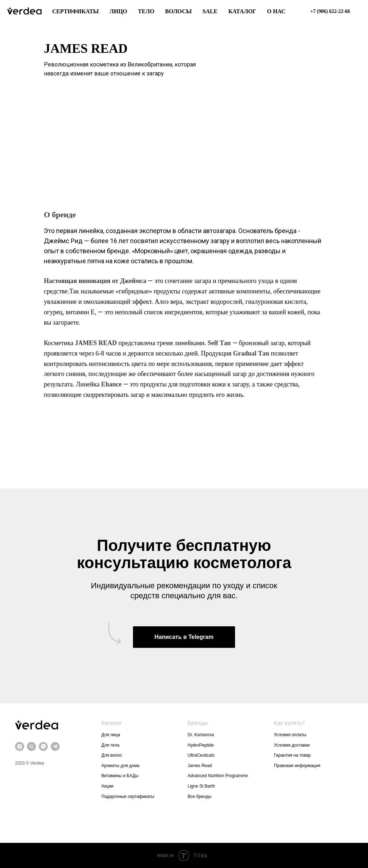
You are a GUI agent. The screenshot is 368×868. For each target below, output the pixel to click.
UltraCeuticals (201, 755)
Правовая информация (298, 766)
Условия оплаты (290, 735)
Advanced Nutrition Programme (218, 776)
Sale (210, 11)
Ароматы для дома (120, 766)
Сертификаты (75, 11)
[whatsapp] (43, 746)
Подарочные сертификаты (128, 797)
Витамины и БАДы (120, 776)
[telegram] (55, 746)
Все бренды (200, 797)
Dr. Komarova (201, 735)
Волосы (178, 11)
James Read (200, 766)
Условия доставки (292, 745)
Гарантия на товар (292, 755)
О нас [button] (276, 11)
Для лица (111, 735)
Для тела (110, 745)
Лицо (118, 11)
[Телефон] (31, 746)
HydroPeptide (201, 745)
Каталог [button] (242, 11)
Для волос (112, 755)
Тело (146, 11)
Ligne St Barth (201, 786)
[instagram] (20, 746)
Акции (107, 786)
